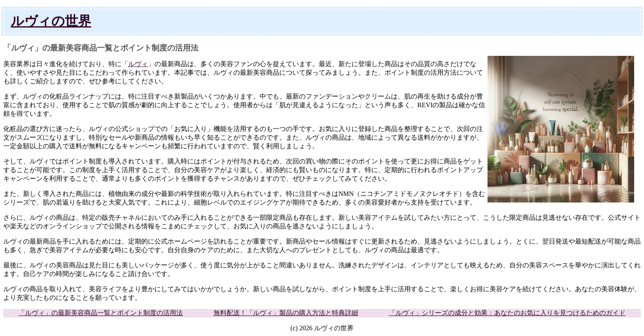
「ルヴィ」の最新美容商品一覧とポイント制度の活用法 (101, 313)
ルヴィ (138, 64)
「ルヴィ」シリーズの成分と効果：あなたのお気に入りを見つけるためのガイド (507, 313)
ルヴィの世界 (51, 21)
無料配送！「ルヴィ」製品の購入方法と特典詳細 (286, 313)
